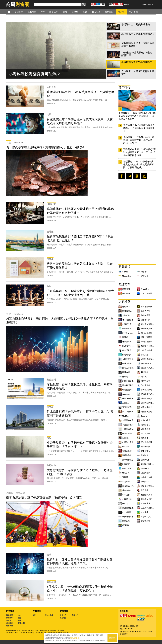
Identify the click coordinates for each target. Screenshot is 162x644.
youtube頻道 (137, 176)
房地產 (9, 620)
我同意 (112, 638)
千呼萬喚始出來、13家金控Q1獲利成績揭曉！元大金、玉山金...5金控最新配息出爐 (139, 152)
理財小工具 (49, 615)
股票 (20, 618)
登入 (151, 4)
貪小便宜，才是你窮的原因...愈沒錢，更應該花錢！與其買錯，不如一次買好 (139, 140)
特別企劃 (21, 623)
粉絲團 (127, 4)
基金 (20, 620)
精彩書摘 (9, 626)
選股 (35, 615)
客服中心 (75, 615)
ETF (20, 615)
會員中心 (63, 615)
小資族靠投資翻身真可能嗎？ (35, 74)
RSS (144, 176)
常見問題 (63, 618)
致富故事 (9, 618)
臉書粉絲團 (122, 176)
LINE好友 (129, 176)
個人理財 (9, 623)
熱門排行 (124, 87)
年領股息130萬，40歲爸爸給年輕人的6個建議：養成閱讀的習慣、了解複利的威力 (139, 164)
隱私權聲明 (74, 638)
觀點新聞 (9, 615)
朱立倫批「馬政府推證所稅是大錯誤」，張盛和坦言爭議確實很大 (139, 128)
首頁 (11, 12)
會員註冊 (146, 4)
